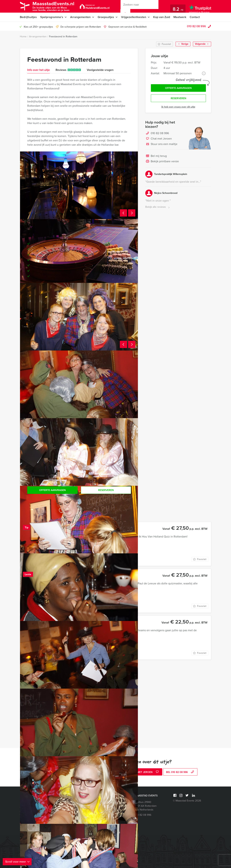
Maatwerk (180, 17)
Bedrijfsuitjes (28, 17)
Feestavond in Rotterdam (63, 37)
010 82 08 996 (196, 26)
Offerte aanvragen (178, 88)
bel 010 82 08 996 (180, 772)
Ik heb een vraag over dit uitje (178, 107)
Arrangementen (80, 17)
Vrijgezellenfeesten (134, 17)
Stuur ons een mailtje (161, 144)
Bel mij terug (156, 156)
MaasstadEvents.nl (53, 6)
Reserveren (178, 98)
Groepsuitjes (106, 17)
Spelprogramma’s (52, 17)
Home (23, 37)
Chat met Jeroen (159, 139)
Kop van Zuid (162, 17)
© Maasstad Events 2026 (187, 801)
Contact (195, 17)
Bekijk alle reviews (158, 207)
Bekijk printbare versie (162, 162)
